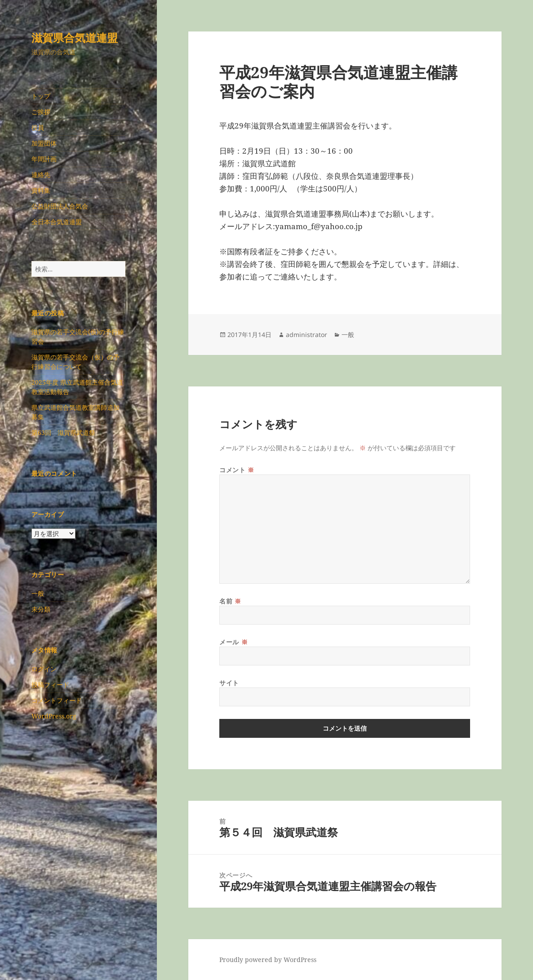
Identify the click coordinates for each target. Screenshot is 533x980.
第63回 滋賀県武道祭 (63, 432)
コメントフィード (57, 700)
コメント (237, 470)
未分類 (41, 609)
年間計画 (44, 159)
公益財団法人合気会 (60, 206)
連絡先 (41, 175)
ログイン (44, 669)
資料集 (41, 190)
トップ (41, 96)
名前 (230, 601)
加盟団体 (44, 143)
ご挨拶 (41, 112)
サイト (229, 683)
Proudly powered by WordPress (268, 960)
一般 (38, 593)
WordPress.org (54, 716)
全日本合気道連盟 (57, 222)
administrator (306, 335)
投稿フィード (50, 685)
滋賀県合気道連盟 (75, 38)
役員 (38, 127)
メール (233, 642)
